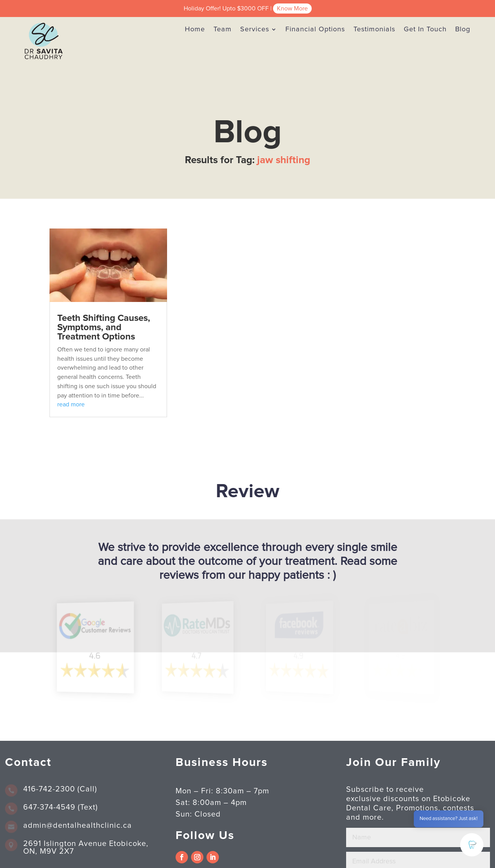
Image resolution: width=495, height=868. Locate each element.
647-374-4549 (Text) (61, 807)
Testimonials (374, 29)
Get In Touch (425, 29)
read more (71, 404)
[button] (472, 845)
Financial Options (315, 29)
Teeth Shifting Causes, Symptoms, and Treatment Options (104, 327)
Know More (292, 9)
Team (223, 29)
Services (255, 29)
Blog (463, 29)
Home (195, 29)
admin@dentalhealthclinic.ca (78, 825)
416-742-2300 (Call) (60, 789)
